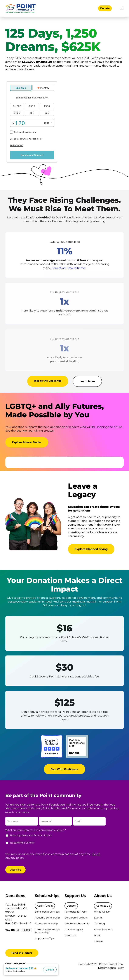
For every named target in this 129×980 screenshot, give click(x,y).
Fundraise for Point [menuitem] (76, 912)
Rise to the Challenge (48, 383)
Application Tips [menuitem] (44, 938)
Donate (105, 8)
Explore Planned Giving (91, 549)
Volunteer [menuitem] (71, 936)
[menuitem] (45, 906)
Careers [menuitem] (99, 941)
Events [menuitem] (98, 918)
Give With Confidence (64, 771)
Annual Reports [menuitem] (104, 930)
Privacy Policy (107, 964)
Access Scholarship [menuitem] (46, 924)
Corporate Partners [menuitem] (76, 918)
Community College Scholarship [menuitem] (47, 931)
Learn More (87, 384)
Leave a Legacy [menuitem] (74, 930)
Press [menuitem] (97, 936)
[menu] (122, 8)
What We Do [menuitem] (102, 912)
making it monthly (85, 602)
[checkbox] (56, 840)
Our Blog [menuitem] (99, 924)
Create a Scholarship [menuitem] (77, 924)
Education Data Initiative (69, 271)
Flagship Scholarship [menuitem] (47, 918)
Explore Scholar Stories (27, 445)
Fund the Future (22, 953)
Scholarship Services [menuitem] (47, 912)
